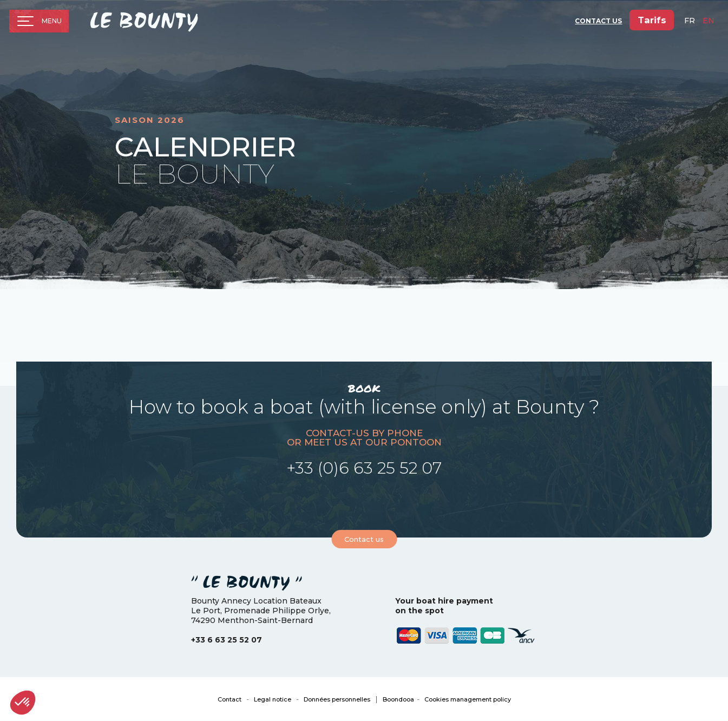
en (709, 22)
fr (690, 22)
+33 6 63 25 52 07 (227, 640)
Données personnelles (337, 699)
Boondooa (398, 699)
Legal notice (273, 699)
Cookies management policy (468, 699)
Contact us (364, 539)
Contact (229, 699)
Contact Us (598, 22)
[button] (23, 703)
